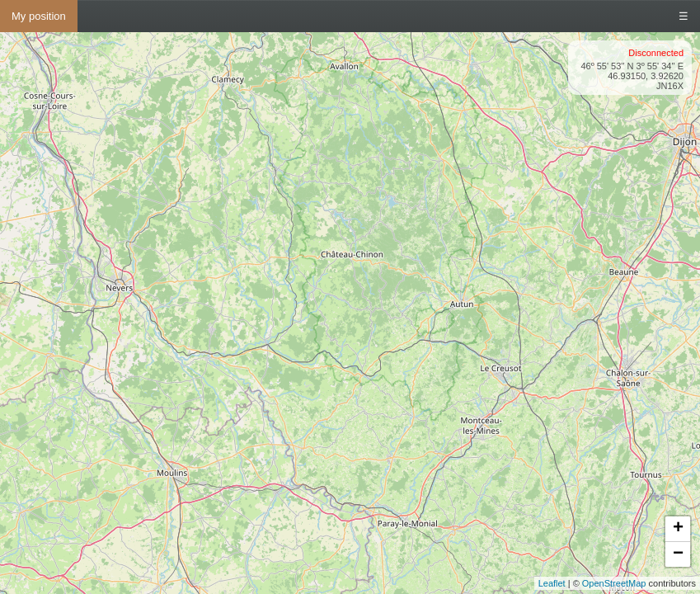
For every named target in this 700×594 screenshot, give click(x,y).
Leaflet (552, 583)
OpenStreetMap (614, 583)
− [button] (678, 554)
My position (39, 16)
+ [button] (678, 529)
